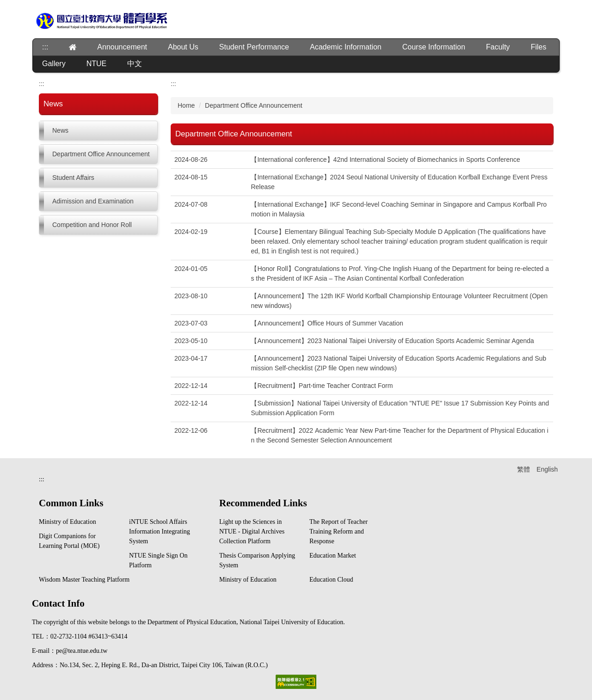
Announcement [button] (122, 47)
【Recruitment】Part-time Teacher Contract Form (322, 386)
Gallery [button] (54, 64)
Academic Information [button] (346, 47)
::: (45, 47)
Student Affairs (73, 178)
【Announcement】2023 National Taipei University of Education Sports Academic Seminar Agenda (392, 341)
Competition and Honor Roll (92, 225)
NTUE (97, 64)
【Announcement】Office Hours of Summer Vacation (327, 323)
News (60, 130)
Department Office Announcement (101, 154)
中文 (135, 64)
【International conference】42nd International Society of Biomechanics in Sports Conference (385, 160)
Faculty (498, 47)
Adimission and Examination (93, 201)
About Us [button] (183, 47)
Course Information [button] (434, 47)
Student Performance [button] (254, 47)
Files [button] (538, 47)
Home (186, 105)
